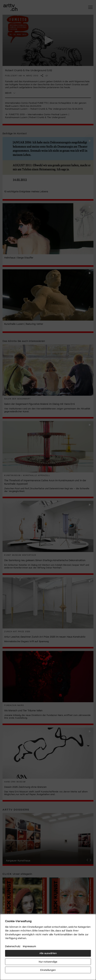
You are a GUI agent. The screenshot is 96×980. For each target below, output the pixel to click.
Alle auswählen (48, 953)
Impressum (29, 946)
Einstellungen (48, 970)
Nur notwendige (48, 961)
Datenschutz (13, 946)
